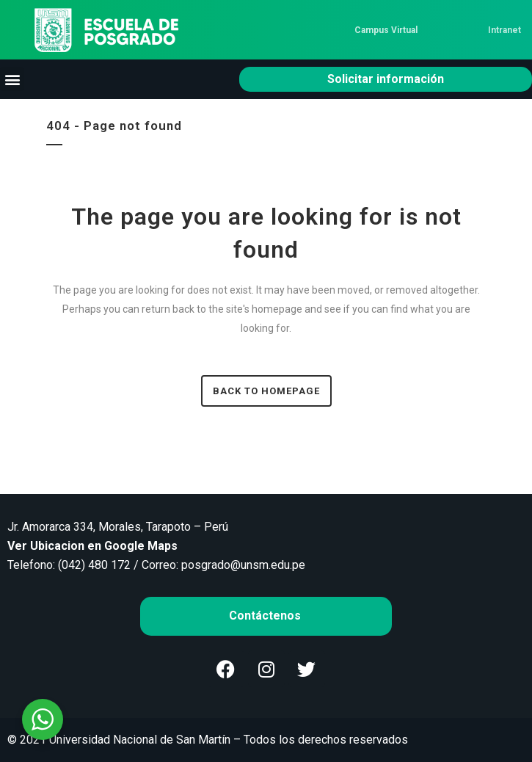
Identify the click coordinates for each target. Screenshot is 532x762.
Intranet (504, 30)
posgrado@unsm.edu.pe (243, 565)
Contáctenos (266, 616)
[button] (12, 79)
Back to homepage (266, 391)
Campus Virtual (386, 30)
